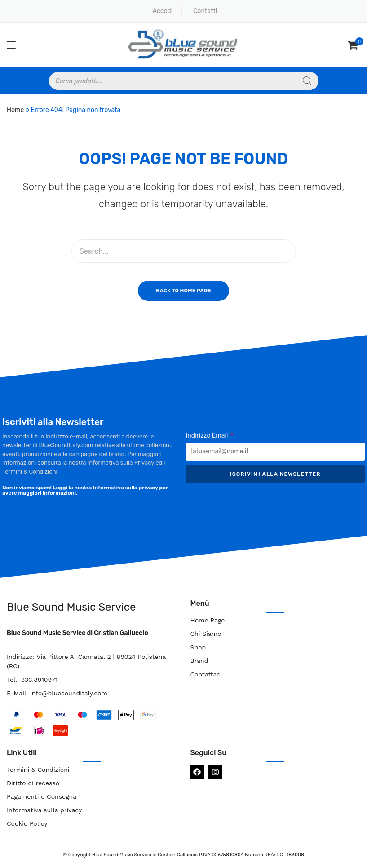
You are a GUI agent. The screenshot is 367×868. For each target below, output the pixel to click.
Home (15, 110)
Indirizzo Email (208, 436)
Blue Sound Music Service (71, 607)
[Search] (307, 81)
